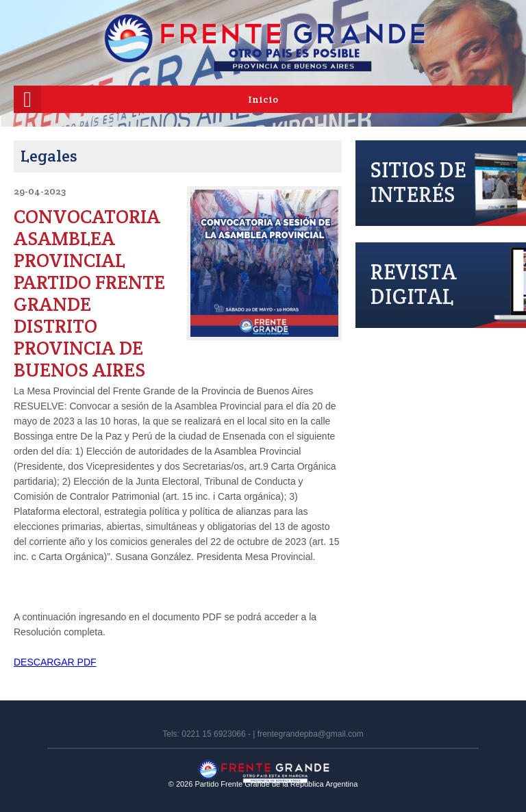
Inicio (263, 99)
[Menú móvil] (27, 99)
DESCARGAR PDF (55, 662)
